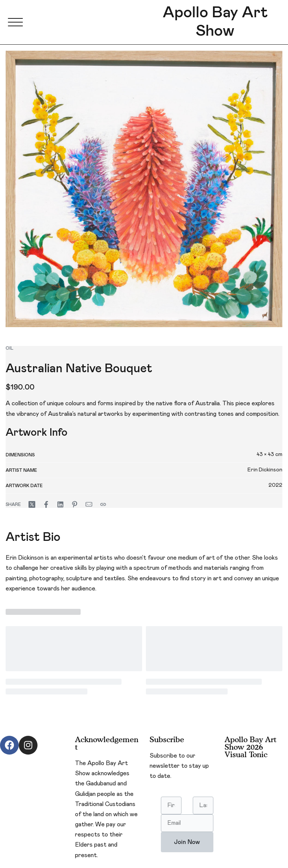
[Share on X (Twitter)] (32, 504)
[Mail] (89, 504)
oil (10, 348)
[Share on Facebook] (46, 504)
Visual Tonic (246, 755)
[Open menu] (15, 22)
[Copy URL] (103, 504)
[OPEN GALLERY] (144, 189)
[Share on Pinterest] (75, 504)
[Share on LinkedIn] (60, 504)
